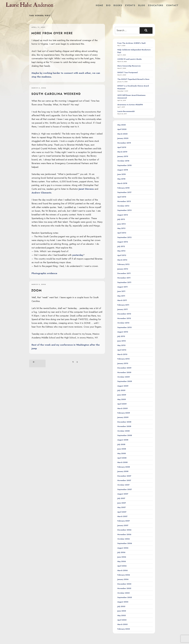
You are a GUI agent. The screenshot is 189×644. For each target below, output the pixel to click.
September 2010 (125, 327)
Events (130, 5)
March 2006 (123, 570)
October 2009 (124, 377)
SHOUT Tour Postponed (127, 72)
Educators (156, 5)
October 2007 (123, 485)
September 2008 (125, 435)
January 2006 (123, 579)
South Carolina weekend (56, 94)
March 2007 (122, 516)
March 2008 (122, 462)
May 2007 (121, 507)
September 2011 (124, 282)
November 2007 (124, 480)
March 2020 (122, 134)
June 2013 (121, 224)
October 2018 (123, 161)
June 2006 (122, 557)
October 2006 (124, 539)
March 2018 (122, 183)
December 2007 (124, 476)
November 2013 (124, 201)
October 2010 (123, 323)
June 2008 (122, 449)
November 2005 (124, 588)
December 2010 (124, 314)
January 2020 (123, 138)
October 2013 (123, 206)
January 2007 (123, 525)
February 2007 (124, 521)
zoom (37, 290)
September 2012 (124, 237)
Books (118, 5)
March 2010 (122, 354)
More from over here (52, 33)
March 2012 (122, 260)
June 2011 (121, 291)
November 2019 (124, 143)
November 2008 (124, 426)
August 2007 (123, 494)
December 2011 (124, 273)
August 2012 (123, 242)
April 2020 (122, 129)
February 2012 (123, 264)
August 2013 (123, 215)
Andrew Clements (41, 193)
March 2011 (122, 300)
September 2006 (125, 543)
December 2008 (124, 422)
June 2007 (122, 503)
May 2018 (121, 179)
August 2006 (123, 548)
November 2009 (124, 372)
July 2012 (121, 246)
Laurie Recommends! (126, 111)
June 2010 (122, 341)
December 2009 (124, 368)
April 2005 (122, 620)
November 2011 (124, 278)
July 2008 (121, 444)
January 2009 (123, 417)
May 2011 (121, 296)
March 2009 (123, 408)
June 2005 (122, 611)
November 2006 (124, 534)
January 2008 (123, 471)
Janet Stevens (86, 189)
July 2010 (121, 336)
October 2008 (123, 431)
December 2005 (124, 584)
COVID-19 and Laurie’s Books (130, 59)
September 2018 (124, 165)
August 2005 (123, 602)
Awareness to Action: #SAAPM (130, 105)
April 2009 (122, 404)
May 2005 (122, 615)
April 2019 (122, 147)
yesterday (78, 255)
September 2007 (125, 489)
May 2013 (121, 228)
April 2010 (122, 350)
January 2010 (123, 363)
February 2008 (124, 467)
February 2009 (124, 413)
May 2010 (121, 345)
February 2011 (123, 305)
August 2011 (123, 287)
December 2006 (124, 530)
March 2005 (122, 624)
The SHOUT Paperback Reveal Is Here (133, 79)
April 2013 (122, 233)
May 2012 (121, 251)
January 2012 (123, 269)
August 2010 (123, 332)
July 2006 (121, 552)
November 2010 (124, 318)
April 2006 (122, 566)
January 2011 (123, 309)
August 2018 (123, 170)
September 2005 (125, 597)
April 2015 (122, 197)
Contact (172, 5)
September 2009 (125, 381)
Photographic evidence (44, 273)
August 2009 (123, 386)
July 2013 (121, 219)
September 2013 (124, 210)
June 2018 (121, 174)
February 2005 (124, 629)
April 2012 (122, 255)
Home (100, 5)
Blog (142, 5)
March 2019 (122, 152)
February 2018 (123, 188)
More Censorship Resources (129, 66)
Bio (108, 5)
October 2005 (123, 593)
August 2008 (123, 440)
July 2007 (121, 498)
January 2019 (123, 156)
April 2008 (122, 458)
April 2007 (122, 512)
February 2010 (123, 359)
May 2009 (122, 399)
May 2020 (122, 125)
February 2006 (124, 575)
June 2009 (122, 395)
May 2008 (122, 453)
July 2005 (121, 606)
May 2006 (122, 561)
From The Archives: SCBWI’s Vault (132, 43)
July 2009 (121, 390)
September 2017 (124, 192)
